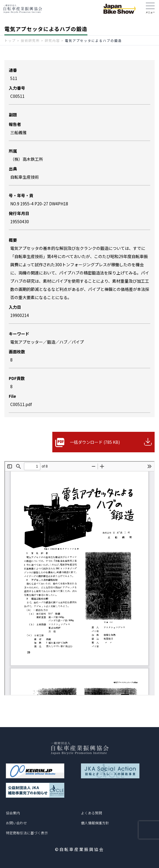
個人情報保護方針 (95, 823)
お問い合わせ (16, 823)
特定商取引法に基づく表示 (27, 833)
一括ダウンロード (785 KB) (95, 442)
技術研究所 (30, 40)
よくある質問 (91, 813)
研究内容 (52, 40)
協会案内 (13, 813)
